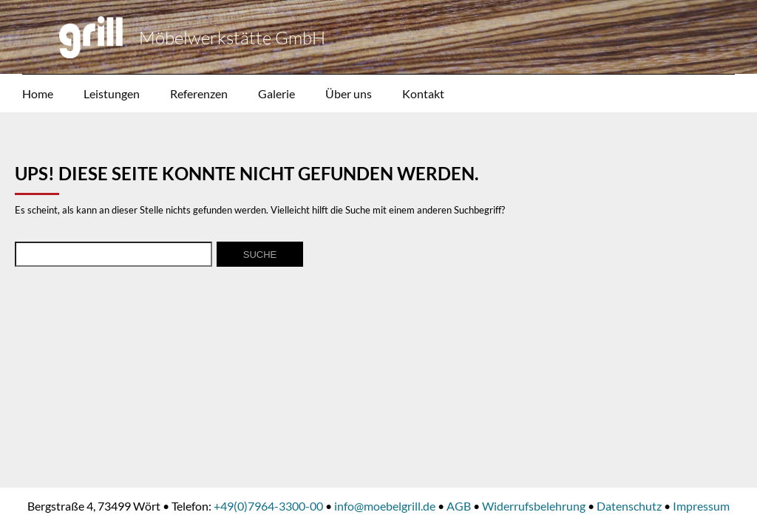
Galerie (276, 93)
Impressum (701, 506)
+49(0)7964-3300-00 (268, 506)
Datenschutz (629, 506)
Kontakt (423, 93)
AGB (459, 506)
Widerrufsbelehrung (534, 506)
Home (38, 93)
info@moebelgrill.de (385, 506)
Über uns (349, 93)
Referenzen (199, 93)
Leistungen (112, 93)
